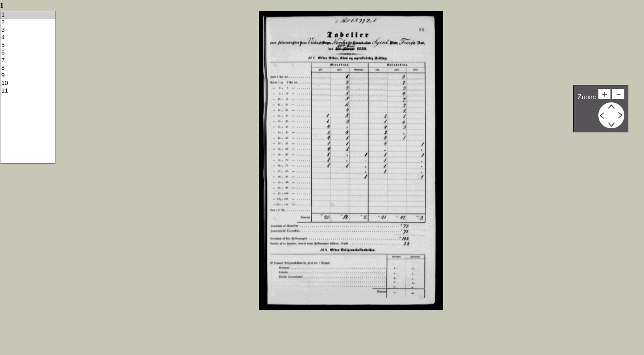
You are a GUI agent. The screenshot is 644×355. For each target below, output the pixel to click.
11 (28, 91)
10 (28, 83)
